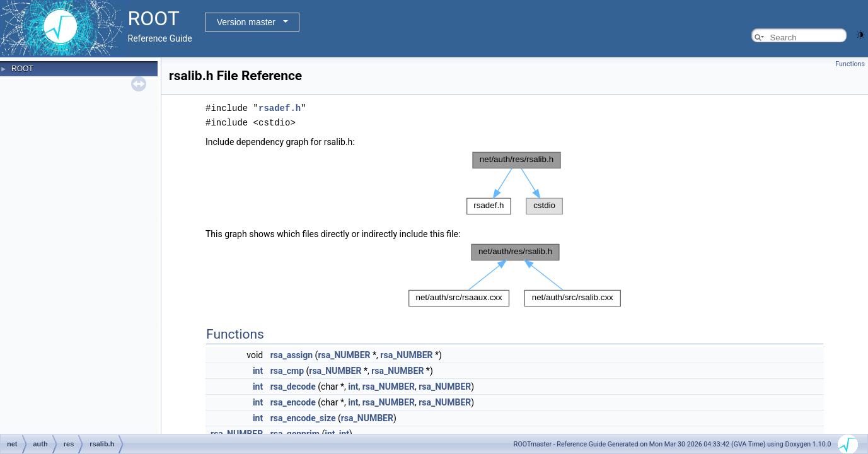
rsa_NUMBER (344, 354)
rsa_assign (292, 354)
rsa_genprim (295, 433)
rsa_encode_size (303, 417)
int (258, 370)
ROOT (22, 69)
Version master (246, 22)
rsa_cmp (287, 370)
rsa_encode (293, 401)
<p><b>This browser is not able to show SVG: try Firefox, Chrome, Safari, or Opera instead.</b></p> (515, 182)
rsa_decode (293, 385)
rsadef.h (280, 108)
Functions (850, 64)
